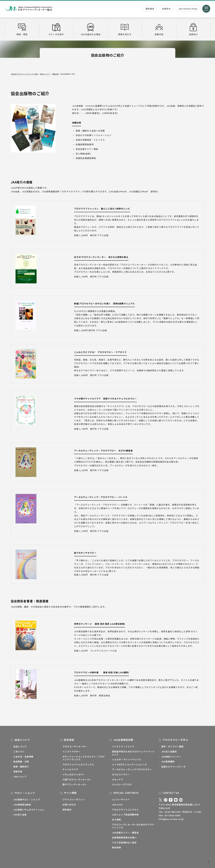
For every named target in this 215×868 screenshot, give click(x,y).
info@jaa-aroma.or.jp (171, 819)
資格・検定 (22, 29)
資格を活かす (125, 29)
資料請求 (150, 9)
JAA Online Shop (188, 9)
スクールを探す (56, 29)
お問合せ (166, 9)
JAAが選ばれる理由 (91, 29)
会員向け (193, 29)
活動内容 (159, 29)
